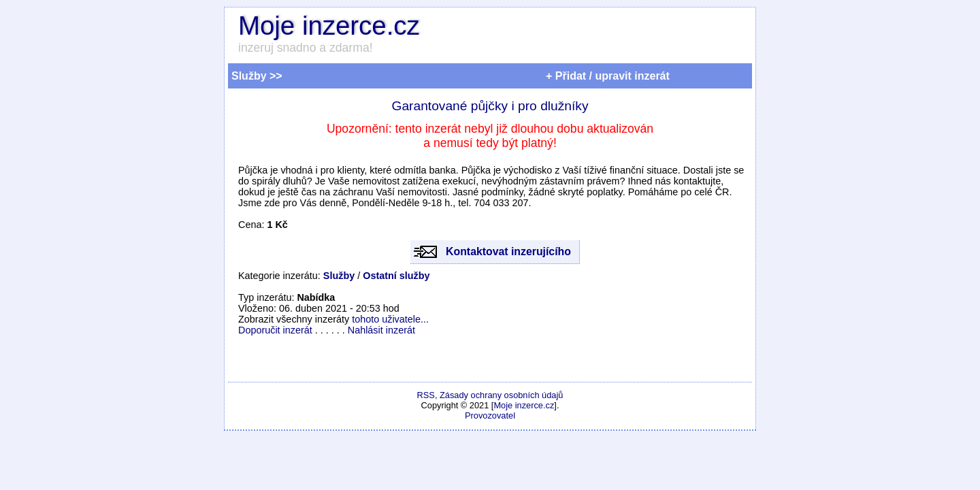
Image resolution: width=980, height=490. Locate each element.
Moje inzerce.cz (329, 26)
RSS (426, 395)
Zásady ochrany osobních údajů (501, 395)
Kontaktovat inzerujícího (508, 251)
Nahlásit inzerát (381, 330)
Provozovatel (490, 415)
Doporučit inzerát (275, 330)
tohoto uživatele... (390, 319)
